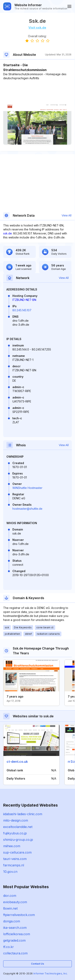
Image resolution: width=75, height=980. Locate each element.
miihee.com (12, 846)
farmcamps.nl (14, 865)
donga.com (12, 921)
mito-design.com (16, 820)
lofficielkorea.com (17, 934)
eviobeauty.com (15, 902)
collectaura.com (15, 953)
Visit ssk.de (37, 28)
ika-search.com (15, 928)
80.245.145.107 (22, 310)
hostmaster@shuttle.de (27, 509)
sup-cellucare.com (17, 852)
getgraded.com (14, 940)
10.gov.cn (10, 872)
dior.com (10, 896)
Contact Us (37, 964)
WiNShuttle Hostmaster (27, 488)
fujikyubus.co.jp (15, 833)
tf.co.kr (8, 947)
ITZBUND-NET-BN (24, 300)
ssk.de (7, 233)
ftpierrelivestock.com (19, 915)
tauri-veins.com (15, 859)
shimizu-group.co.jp (18, 840)
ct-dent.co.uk (17, 762)
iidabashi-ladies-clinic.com (23, 814)
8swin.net (10, 908)
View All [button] (66, 215)
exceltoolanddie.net (18, 827)
